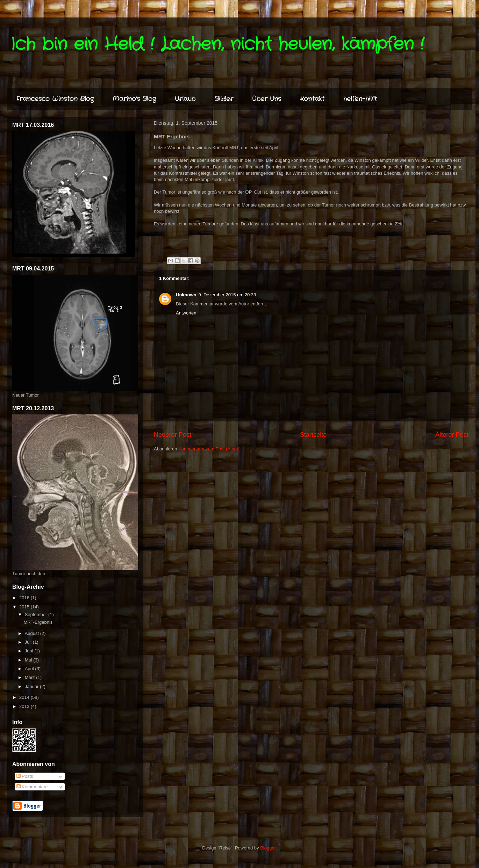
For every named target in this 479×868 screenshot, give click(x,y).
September (37, 614)
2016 (25, 598)
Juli (29, 642)
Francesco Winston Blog (55, 99)
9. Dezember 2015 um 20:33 (227, 295)
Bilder (224, 99)
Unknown (186, 295)
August (33, 633)
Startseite (313, 435)
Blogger (268, 848)
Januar (32, 686)
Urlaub (185, 99)
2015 (25, 607)
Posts (25, 776)
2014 (25, 697)
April (30, 669)
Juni (30, 651)
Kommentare (32, 787)
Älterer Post (452, 435)
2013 (25, 706)
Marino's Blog (134, 99)
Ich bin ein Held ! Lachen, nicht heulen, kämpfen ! (217, 44)
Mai (29, 660)
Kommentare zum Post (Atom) (209, 449)
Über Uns (267, 99)
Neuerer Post (173, 435)
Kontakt (312, 99)
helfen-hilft (360, 99)
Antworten (186, 313)
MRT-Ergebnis (38, 622)
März (31, 677)
